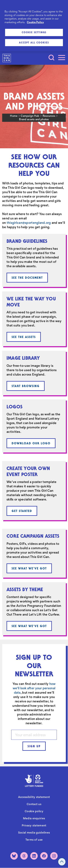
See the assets (24, 337)
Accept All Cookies (34, 42)
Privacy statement (34, 825)
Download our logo (31, 443)
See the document (27, 278)
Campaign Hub (30, 116)
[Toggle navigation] (62, 58)
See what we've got (29, 568)
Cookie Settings (34, 32)
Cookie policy (34, 811)
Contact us (34, 804)
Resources (49, 116)
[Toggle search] (51, 58)
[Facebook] (44, 856)
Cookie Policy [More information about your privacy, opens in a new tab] (35, 22)
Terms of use (34, 840)
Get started (22, 511)
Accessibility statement (34, 797)
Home (14, 116)
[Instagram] (54, 856)
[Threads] (24, 856)
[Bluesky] (14, 856)
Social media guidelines (34, 833)
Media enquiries (34, 818)
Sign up (34, 746)
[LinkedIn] (34, 856)
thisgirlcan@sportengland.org (29, 223)
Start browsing (26, 386)
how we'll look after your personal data (34, 688)
